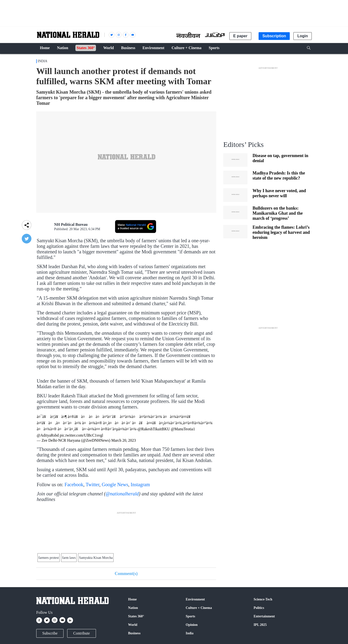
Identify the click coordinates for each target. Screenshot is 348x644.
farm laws (69, 558)
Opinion (192, 625)
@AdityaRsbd (48, 435)
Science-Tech (263, 599)
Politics (259, 608)
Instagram (140, 485)
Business (134, 633)
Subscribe (50, 633)
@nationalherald (122, 494)
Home (132, 599)
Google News (115, 485)
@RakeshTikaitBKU (154, 429)
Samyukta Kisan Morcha (96, 558)
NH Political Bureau (71, 224)
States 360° (136, 616)
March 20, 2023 (123, 440)
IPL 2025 (260, 625)
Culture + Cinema (199, 608)
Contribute (81, 633)
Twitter (92, 485)
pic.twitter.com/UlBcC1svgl (81, 435)
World (133, 625)
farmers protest (49, 558)
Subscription (274, 36)
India (43, 61)
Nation (133, 608)
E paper (240, 36)
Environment (195, 599)
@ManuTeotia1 (183, 429)
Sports (191, 616)
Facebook (74, 485)
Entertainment (264, 616)
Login (303, 36)
